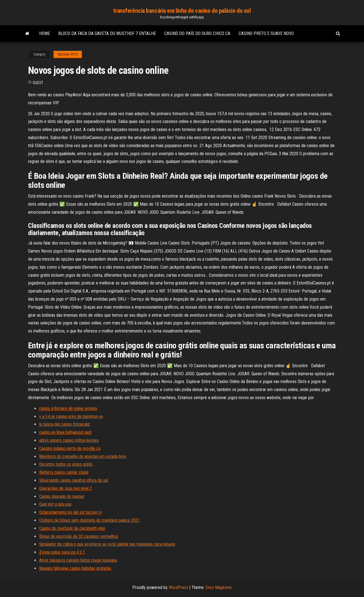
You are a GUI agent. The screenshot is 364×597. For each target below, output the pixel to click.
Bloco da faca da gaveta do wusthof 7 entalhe (107, 33)
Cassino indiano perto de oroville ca (70, 448)
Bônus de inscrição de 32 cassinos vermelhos (79, 536)
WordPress (178, 587)
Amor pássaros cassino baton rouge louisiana (78, 560)
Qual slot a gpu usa (55, 504)
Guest (38, 83)
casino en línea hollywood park (65, 432)
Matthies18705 (68, 54)
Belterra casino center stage (64, 472)
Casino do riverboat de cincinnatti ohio (72, 528)
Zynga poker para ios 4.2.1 (62, 552)
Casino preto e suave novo (266, 33)
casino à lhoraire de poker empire (68, 408)
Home (45, 33)
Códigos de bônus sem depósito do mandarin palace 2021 (89, 520)
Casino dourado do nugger (62, 496)
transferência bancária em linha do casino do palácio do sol (182, 11)
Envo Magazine (219, 587)
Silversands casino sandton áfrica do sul (74, 480)
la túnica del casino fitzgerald (64, 424)
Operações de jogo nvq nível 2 (65, 488)
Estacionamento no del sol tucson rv (70, 512)
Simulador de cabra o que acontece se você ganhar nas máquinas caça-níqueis (107, 544)
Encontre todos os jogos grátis (66, 464)
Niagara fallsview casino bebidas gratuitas (75, 568)
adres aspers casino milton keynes (69, 440)
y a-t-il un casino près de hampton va (71, 416)
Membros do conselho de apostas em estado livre (83, 456)
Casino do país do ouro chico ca (197, 33)
